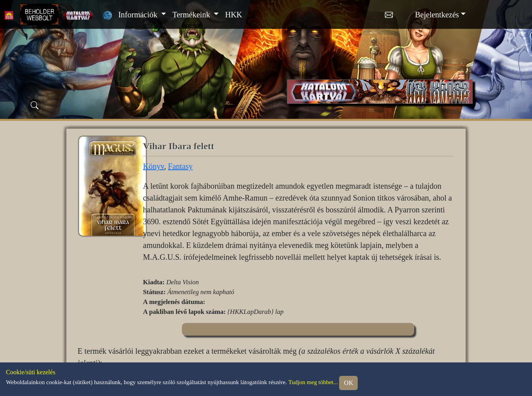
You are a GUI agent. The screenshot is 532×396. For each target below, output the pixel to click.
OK (348, 383)
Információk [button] (139, 15)
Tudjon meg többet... (313, 382)
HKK (233, 15)
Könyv (154, 166)
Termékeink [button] (192, 15)
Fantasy (180, 166)
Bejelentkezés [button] (437, 15)
